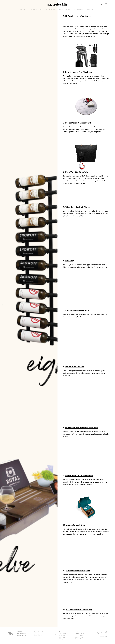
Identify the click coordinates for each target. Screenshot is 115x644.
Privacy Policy (79, 636)
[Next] (55, 305)
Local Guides (62, 634)
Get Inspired (78, 10)
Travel (23, 10)
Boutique (90, 10)
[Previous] (3, 305)
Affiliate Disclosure (80, 637)
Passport (24, 634)
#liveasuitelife (104, 637)
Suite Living (51, 10)
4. (76, 207)
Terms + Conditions (81, 639)
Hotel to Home (64, 10)
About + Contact (80, 634)
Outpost (24, 636)
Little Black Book (36, 10)
